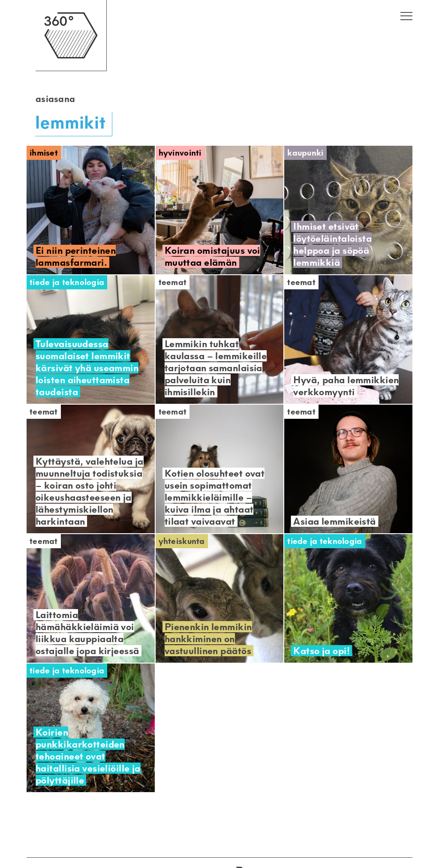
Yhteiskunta (182, 541)
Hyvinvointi (180, 153)
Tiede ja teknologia (67, 282)
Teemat (173, 282)
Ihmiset (44, 153)
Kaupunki (305, 153)
